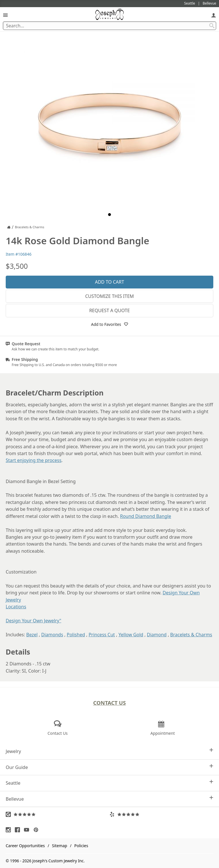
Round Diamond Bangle (146, 516)
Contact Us (110, 703)
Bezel (32, 635)
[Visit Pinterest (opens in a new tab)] (37, 830)
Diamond (157, 635)
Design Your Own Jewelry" (34, 621)
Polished (76, 635)
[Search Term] (109, 26)
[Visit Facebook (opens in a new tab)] (19, 830)
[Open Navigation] (5, 15)
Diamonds (52, 635)
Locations (16, 607)
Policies (81, 846)
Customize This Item (110, 296)
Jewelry (109, 751)
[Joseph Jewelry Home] (9, 227)
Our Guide (109, 767)
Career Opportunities (25, 846)
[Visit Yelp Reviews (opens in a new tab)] (161, 814)
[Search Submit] (212, 26)
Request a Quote (109, 310)
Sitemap (59, 846)
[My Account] (214, 15)
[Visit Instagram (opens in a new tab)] (10, 830)
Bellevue (109, 799)
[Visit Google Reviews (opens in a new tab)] (58, 814)
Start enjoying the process (34, 460)
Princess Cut (102, 635)
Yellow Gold (131, 635)
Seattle (109, 783)
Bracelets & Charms (191, 635)
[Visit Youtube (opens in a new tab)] (28, 830)
